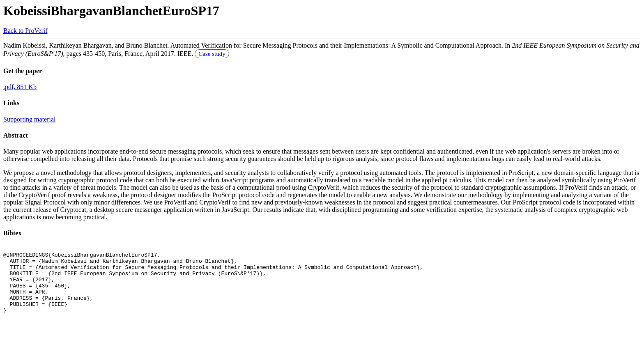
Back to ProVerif (25, 31)
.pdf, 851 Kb (20, 87)
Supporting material (30, 119)
